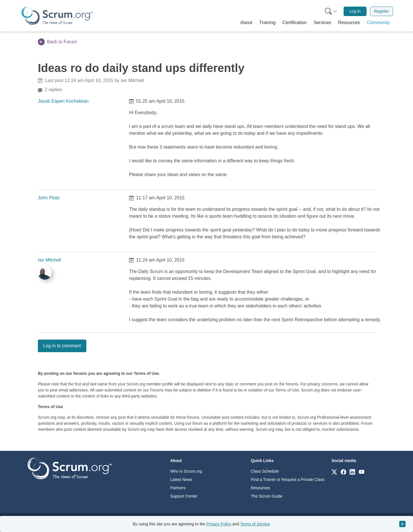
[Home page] (57, 16)
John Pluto (49, 198)
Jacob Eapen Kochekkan (63, 101)
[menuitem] (331, 11)
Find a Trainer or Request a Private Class (288, 480)
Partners (178, 488)
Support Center (184, 496)
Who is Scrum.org (186, 471)
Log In (355, 11)
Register (381, 11)
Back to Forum (57, 42)
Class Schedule (265, 471)
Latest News (181, 480)
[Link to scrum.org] (334, 472)
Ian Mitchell (49, 260)
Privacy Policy (219, 524)
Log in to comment (62, 346)
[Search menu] (331, 11)
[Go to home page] (70, 468)
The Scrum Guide (267, 496)
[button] (246, 23)
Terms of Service (255, 524)
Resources (261, 488)
